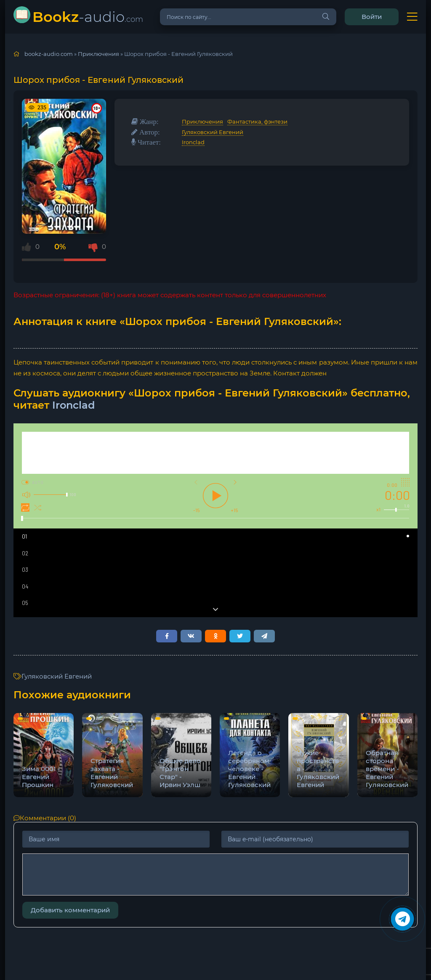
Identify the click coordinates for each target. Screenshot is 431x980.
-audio (88, 17)
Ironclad (193, 142)
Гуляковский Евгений (213, 132)
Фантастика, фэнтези (257, 122)
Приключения (202, 122)
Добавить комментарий (70, 910)
